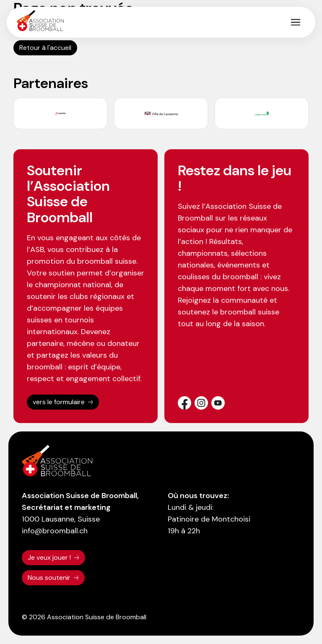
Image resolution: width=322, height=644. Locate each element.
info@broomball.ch (55, 531)
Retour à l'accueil (45, 48)
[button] (296, 22)
